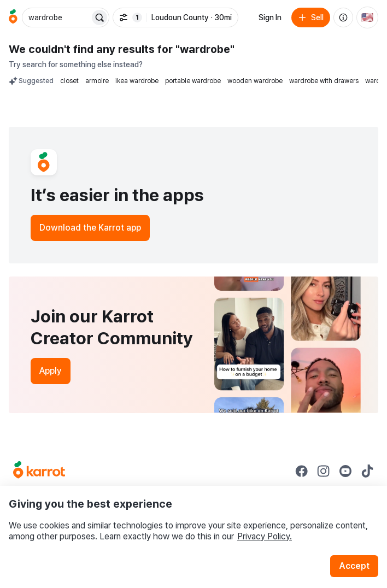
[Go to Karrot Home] (39, 471)
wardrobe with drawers (324, 81)
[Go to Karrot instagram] (324, 471)
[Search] (99, 17)
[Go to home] (13, 17)
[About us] (343, 17)
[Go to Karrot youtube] (345, 471)
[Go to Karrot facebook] (302, 471)
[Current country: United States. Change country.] (367, 17)
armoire (97, 81)
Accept (354, 566)
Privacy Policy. (265, 536)
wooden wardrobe (255, 81)
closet (69, 81)
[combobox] (57, 17)
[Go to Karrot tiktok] (367, 471)
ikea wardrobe (137, 81)
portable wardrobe (193, 81)
